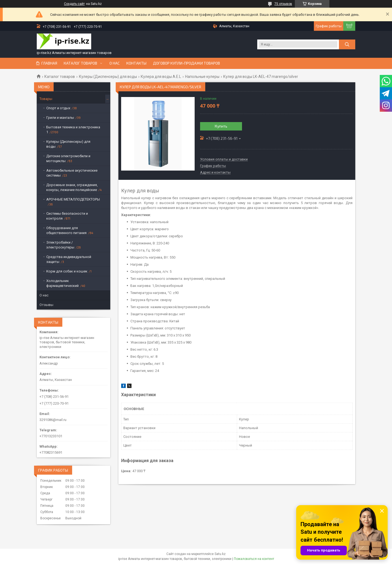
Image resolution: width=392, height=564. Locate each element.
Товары (46, 99)
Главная (49, 63)
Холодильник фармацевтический (62, 283)
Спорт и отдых (58, 108)
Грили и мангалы (60, 118)
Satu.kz (220, 554)
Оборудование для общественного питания (66, 230)
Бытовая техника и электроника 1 (73, 130)
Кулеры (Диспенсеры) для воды (108, 77)
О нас (115, 63)
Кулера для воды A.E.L (161, 77)
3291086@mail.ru (53, 420)
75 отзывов (283, 4)
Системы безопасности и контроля (67, 216)
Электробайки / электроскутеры (60, 245)
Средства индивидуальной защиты (69, 259)
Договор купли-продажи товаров (186, 63)
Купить (221, 126)
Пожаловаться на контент (254, 559)
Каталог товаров (80, 63)
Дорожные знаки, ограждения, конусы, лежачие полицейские (72, 187)
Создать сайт (74, 4)
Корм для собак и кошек (67, 271)
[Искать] (347, 44)
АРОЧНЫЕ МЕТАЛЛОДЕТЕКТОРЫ (73, 199)
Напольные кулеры (202, 77)
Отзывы (46, 305)
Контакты (136, 63)
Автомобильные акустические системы (72, 173)
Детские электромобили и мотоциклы (68, 158)
